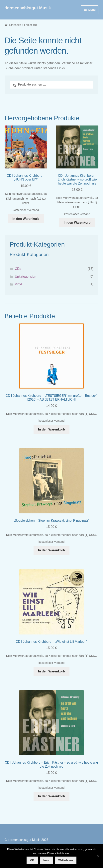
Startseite (15, 25)
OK (32, 860)
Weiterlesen (66, 860)
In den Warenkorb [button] (26, 219)
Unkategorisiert (26, 277)
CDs (18, 269)
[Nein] (98, 856)
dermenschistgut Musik (28, 8)
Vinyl (18, 284)
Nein (46, 860)
